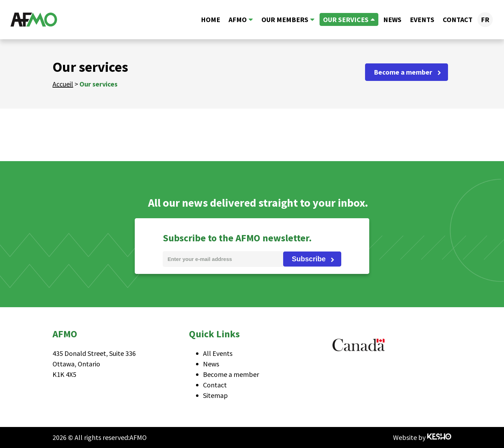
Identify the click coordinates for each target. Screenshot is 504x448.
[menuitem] (485, 20)
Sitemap (215, 395)
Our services (346, 19)
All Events (218, 353)
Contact (458, 19)
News (392, 19)
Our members (285, 19)
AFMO (238, 19)
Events (422, 19)
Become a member (403, 72)
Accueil (63, 84)
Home (211, 19)
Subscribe (309, 259)
